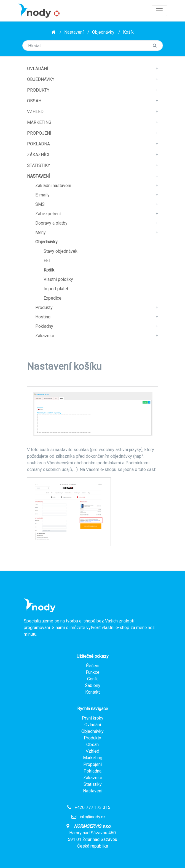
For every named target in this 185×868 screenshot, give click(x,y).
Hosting (43, 317)
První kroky (93, 718)
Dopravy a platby (51, 223)
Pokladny (44, 326)
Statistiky (39, 165)
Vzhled (35, 112)
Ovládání (38, 69)
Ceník (92, 679)
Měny (41, 232)
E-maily (42, 195)
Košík (128, 32)
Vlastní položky (58, 279)
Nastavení (74, 32)
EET (47, 261)
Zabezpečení (48, 214)
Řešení (93, 666)
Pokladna (38, 144)
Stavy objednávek (61, 251)
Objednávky (103, 32)
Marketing (39, 122)
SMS (40, 204)
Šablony (93, 685)
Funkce (93, 672)
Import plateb (57, 289)
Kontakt (92, 692)
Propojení (39, 133)
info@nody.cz (93, 817)
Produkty (38, 90)
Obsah (34, 101)
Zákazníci (38, 155)
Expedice (53, 298)
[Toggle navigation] (159, 11)
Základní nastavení (53, 186)
